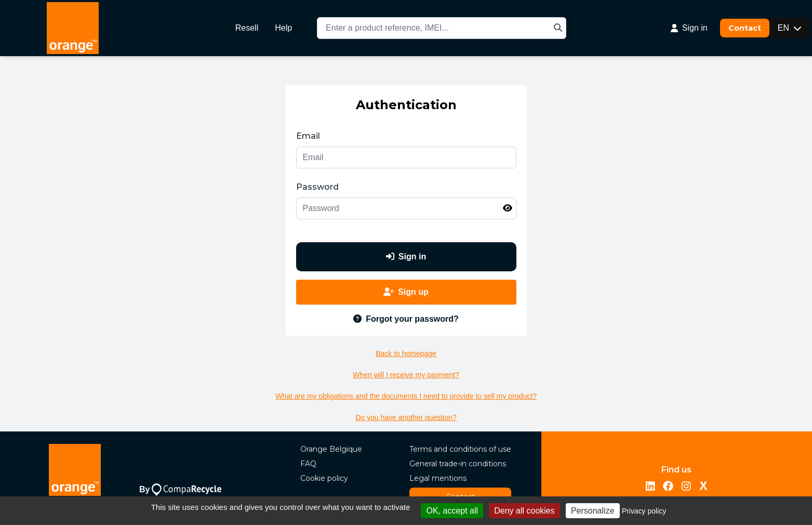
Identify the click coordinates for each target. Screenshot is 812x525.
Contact (745, 28)
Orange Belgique (331, 449)
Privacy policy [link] (644, 511)
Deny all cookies (524, 511)
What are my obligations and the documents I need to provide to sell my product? (406, 396)
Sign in (406, 257)
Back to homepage (406, 353)
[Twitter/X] (703, 487)
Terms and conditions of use (460, 449)
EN (790, 28)
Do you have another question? (406, 417)
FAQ (308, 464)
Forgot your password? (406, 319)
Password (317, 187)
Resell (247, 28)
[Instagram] (686, 487)
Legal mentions (438, 478)
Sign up (406, 292)
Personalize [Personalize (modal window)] (593, 511)
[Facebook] (668, 487)
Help (283, 28)
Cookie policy (324, 478)
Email (308, 136)
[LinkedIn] (650, 487)
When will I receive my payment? (406, 375)
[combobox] (442, 28)
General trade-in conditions (458, 464)
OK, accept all (452, 511)
